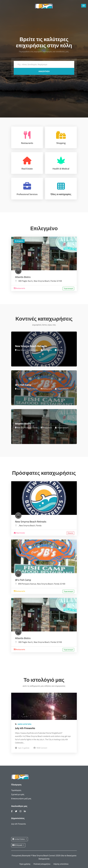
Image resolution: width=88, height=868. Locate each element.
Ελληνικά (17, 845)
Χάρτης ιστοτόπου (61, 864)
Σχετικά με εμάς (18, 794)
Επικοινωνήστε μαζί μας (21, 799)
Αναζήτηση (44, 71)
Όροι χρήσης (25, 864)
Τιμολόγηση (16, 790)
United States (19, 839)
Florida (53, 281)
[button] (84, 6)
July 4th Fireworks (25, 728)
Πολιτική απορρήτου (42, 864)
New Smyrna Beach (42, 281)
